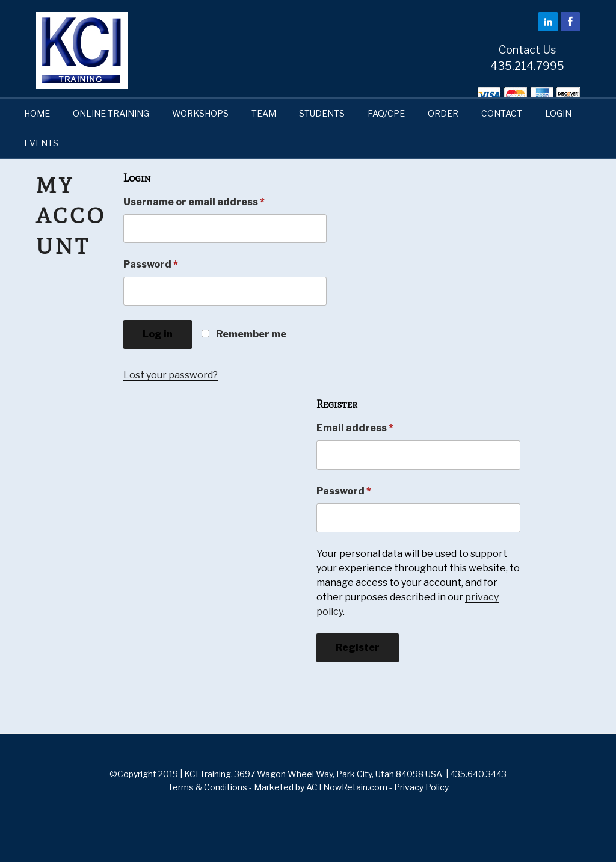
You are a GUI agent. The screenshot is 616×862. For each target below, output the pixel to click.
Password (151, 264)
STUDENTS (322, 113)
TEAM (264, 113)
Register (358, 648)
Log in (158, 334)
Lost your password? (171, 375)
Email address (355, 428)
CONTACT (502, 113)
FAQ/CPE (386, 113)
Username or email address (194, 202)
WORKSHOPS (200, 113)
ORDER (443, 113)
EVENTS (41, 143)
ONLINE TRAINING (111, 113)
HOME (37, 113)
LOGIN (558, 113)
